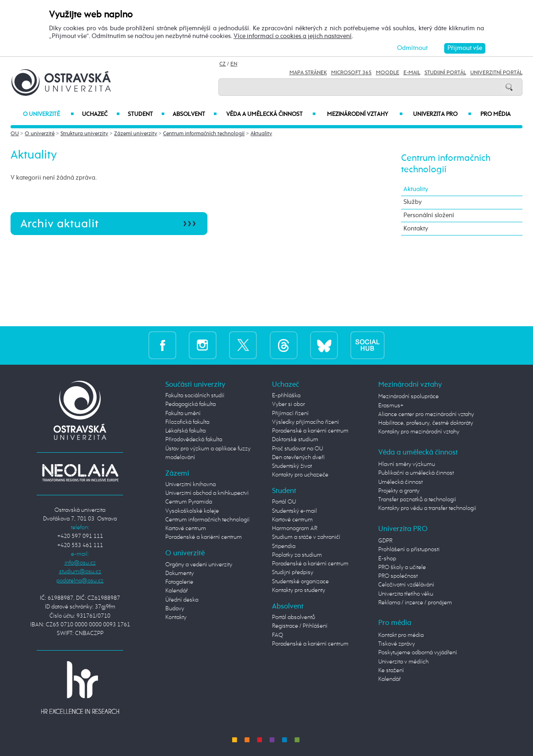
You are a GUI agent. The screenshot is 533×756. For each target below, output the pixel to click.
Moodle (388, 73)
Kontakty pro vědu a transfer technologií (427, 508)
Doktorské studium (295, 440)
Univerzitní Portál (496, 73)
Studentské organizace (300, 582)
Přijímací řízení (290, 414)
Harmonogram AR (295, 529)
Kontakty (416, 229)
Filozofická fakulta (187, 422)
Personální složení (429, 215)
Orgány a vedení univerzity (199, 565)
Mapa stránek (308, 73)
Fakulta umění (183, 414)
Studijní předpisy (293, 572)
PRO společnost (398, 576)
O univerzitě (48, 114)
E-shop (387, 559)
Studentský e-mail (294, 511)
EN (234, 64)
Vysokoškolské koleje (192, 511)
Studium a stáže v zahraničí (306, 537)
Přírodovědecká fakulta (194, 440)
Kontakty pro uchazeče (300, 475)
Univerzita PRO (442, 114)
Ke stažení (391, 671)
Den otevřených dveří (298, 457)
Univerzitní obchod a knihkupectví (207, 493)
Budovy (175, 609)
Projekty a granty (399, 491)
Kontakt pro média (401, 635)
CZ (223, 64)
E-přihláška (286, 396)
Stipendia (284, 546)
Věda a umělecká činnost (271, 114)
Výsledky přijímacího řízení (305, 422)
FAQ (277, 635)
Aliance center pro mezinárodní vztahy (426, 414)
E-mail (412, 73)
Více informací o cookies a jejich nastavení (293, 36)
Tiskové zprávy (397, 644)
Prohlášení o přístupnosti (409, 550)
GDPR (385, 541)
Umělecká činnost (400, 482)
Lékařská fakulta (185, 431)
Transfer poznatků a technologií (417, 500)
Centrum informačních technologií (204, 134)
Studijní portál (445, 73)
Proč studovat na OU (297, 449)
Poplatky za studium (297, 555)
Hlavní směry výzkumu (407, 464)
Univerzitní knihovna (190, 485)
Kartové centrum (186, 529)
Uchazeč (101, 114)
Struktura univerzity (84, 134)
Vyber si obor (288, 404)
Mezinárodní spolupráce (408, 397)
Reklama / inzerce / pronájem (415, 603)
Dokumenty (179, 573)
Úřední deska (182, 600)
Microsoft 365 (351, 73)
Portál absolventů (294, 617)
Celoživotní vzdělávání (406, 585)
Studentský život (292, 466)
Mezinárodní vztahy (365, 114)
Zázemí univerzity (136, 134)
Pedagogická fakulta (190, 404)
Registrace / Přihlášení (300, 626)
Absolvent (195, 114)
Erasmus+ (391, 406)
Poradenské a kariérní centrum (204, 537)
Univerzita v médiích (403, 662)
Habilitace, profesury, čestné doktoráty (426, 423)
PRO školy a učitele (402, 567)
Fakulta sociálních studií (195, 396)
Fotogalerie (179, 582)
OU (15, 134)
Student (146, 114)
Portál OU (284, 502)
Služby (413, 202)
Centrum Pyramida (189, 502)
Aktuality (261, 134)
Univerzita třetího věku (406, 594)
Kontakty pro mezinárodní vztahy (419, 432)
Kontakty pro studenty (299, 590)
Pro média (495, 114)
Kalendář (177, 591)
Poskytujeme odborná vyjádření (418, 653)
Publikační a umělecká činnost (416, 473)
